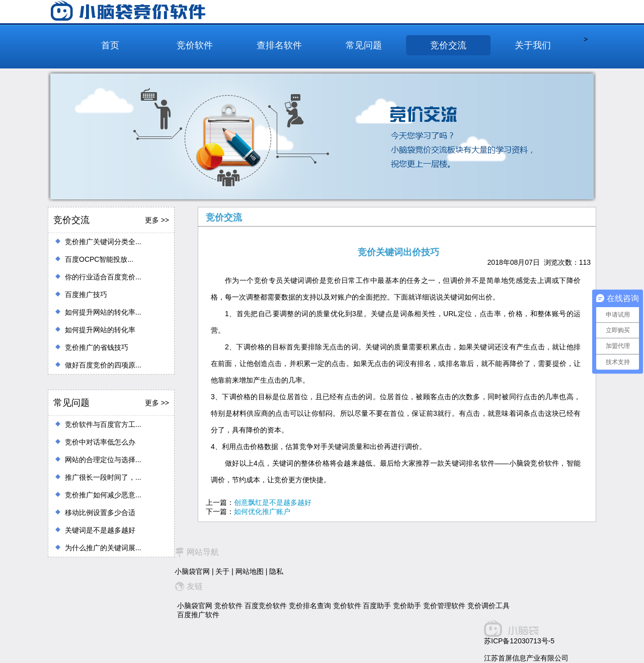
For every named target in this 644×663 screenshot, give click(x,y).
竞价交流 (448, 45)
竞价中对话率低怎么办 (100, 442)
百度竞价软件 (266, 606)
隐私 (276, 571)
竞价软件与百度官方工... (103, 424)
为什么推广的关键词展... (103, 548)
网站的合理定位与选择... (103, 460)
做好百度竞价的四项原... (103, 365)
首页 (110, 45)
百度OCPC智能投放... (99, 259)
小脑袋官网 (192, 571)
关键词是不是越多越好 (100, 530)
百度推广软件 (198, 615)
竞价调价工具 (489, 606)
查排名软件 (279, 45)
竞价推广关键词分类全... (103, 242)
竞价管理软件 (444, 606)
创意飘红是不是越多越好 (273, 502)
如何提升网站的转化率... (103, 312)
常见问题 (364, 45)
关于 (222, 571)
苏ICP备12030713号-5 (519, 641)
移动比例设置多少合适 (100, 512)
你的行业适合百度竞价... (103, 277)
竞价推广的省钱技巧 (97, 347)
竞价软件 (195, 45)
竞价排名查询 (310, 606)
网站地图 (250, 571)
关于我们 (533, 45)
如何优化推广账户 (262, 511)
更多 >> (157, 220)
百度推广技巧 (86, 294)
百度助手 (377, 606)
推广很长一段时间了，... (103, 477)
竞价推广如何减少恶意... (103, 495)
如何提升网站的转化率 (100, 330)
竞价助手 (407, 606)
